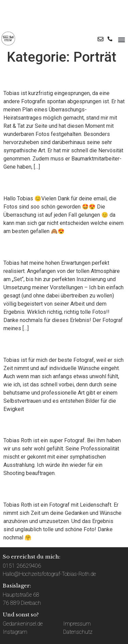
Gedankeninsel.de (23, 624)
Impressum (77, 624)
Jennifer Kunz (38, 344)
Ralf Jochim (33, 247)
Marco (19, 77)
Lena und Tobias (43, 183)
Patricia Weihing (43, 489)
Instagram (15, 632)
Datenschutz (78, 632)
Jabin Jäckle (34, 425)
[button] (121, 40)
